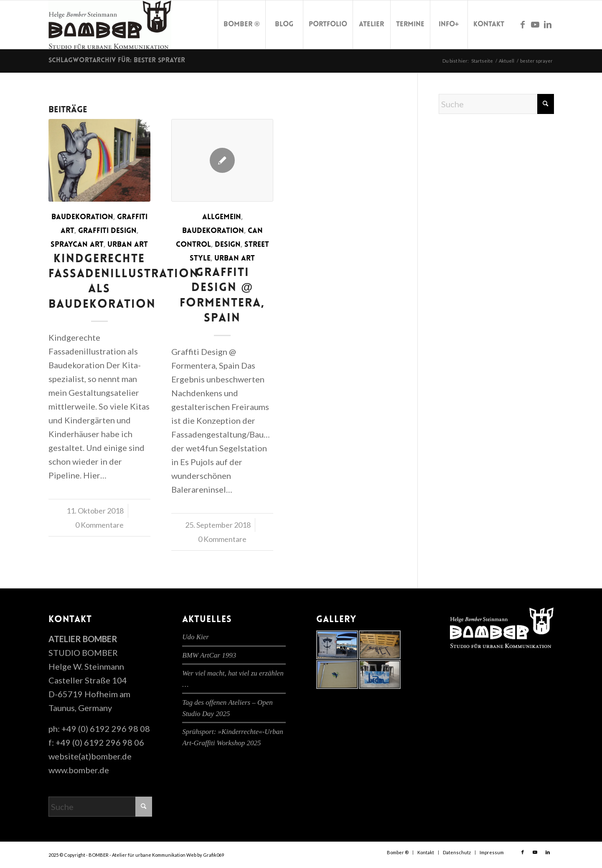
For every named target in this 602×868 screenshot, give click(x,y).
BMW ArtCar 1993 (209, 655)
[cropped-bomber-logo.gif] (110, 25)
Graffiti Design (107, 231)
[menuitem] (241, 25)
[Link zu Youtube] (535, 24)
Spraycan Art (77, 245)
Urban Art (128, 245)
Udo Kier (196, 637)
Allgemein (222, 217)
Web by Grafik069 (205, 855)
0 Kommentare (99, 525)
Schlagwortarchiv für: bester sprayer (117, 61)
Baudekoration (82, 217)
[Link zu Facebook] (523, 24)
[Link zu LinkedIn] (548, 24)
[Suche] (496, 104)
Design (228, 245)
